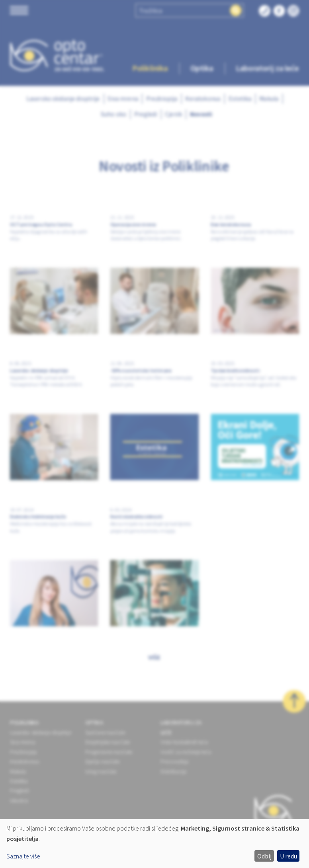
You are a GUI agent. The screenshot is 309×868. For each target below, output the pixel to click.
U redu (288, 856)
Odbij (264, 856)
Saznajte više (23, 856)
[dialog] (154, 844)
